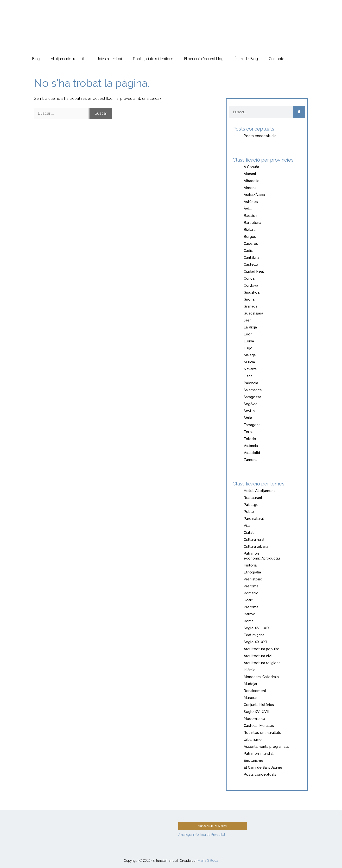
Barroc (249, 614)
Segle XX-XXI (255, 642)
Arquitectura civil (258, 656)
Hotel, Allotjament (259, 491)
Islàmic (250, 670)
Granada (250, 306)
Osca (248, 376)
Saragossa (252, 397)
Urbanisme (253, 740)
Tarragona (252, 425)
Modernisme (254, 719)
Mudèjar (250, 684)
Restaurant (253, 498)
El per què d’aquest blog (204, 59)
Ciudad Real (254, 271)
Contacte (276, 59)
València (251, 446)
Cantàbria (251, 258)
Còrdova (251, 285)
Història (250, 565)
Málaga (250, 355)
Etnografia (252, 572)
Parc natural (254, 519)
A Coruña (251, 167)
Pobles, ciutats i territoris (153, 59)
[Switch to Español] (269, 10)
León (248, 334)
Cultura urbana (256, 547)
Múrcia (249, 362)
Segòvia (250, 404)
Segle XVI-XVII (256, 712)
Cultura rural (254, 540)
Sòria (248, 418)
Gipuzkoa (252, 292)
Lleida (249, 341)
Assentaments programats (266, 747)
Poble (249, 512)
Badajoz (250, 216)
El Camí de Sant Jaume (263, 767)
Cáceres (251, 244)
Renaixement (255, 691)
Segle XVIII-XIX (257, 628)
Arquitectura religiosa (262, 663)
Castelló (251, 264)
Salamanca (253, 390)
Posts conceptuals (260, 136)
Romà (249, 621)
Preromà (251, 586)
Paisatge (251, 505)
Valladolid (252, 453)
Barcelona (252, 223)
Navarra (250, 369)
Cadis (248, 251)
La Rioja (250, 327)
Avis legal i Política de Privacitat (202, 835)
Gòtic (248, 600)
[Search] (299, 112)
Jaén (248, 320)
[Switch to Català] (287, 10)
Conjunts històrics (259, 705)
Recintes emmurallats (262, 733)
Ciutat (249, 533)
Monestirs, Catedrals (261, 677)
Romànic (251, 593)
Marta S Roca (208, 861)
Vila (247, 526)
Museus (250, 698)
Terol (248, 432)
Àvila (248, 209)
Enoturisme (253, 761)
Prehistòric (253, 579)
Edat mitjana (254, 635)
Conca (249, 278)
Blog (36, 59)
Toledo (250, 439)
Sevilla (249, 411)
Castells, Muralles (259, 726)
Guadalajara (253, 313)
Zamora (250, 460)
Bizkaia (250, 230)
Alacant (250, 174)
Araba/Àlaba (254, 195)
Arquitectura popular (261, 649)
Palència (251, 383)
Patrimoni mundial (259, 754)
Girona (249, 299)
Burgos (250, 237)
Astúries (251, 202)
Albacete (252, 181)
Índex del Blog (246, 59)
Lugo (248, 348)
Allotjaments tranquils (68, 59)
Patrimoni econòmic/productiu (262, 556)
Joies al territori (109, 59)
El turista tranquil (73, 14)
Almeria (250, 188)
